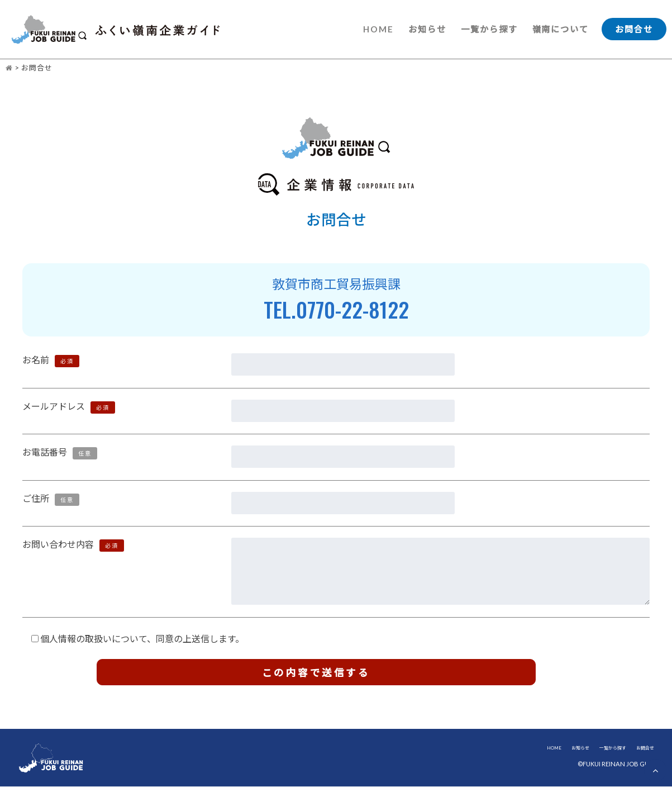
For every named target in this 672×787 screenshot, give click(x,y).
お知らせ (427, 29)
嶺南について (560, 29)
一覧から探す (489, 29)
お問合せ (634, 29)
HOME (378, 29)
